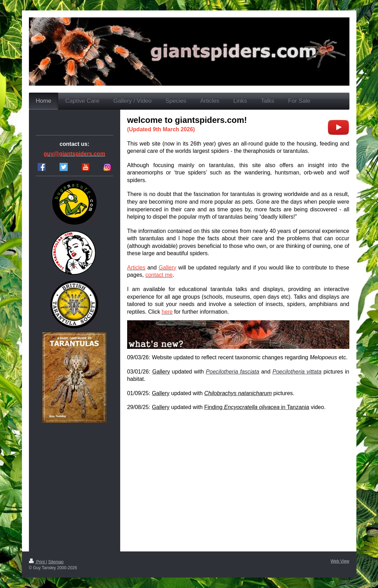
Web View (340, 561)
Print (37, 562)
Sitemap (56, 562)
